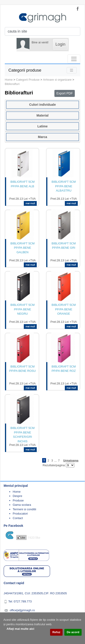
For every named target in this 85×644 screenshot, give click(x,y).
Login (60, 44)
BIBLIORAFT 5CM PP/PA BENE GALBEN (23, 248)
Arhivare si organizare (57, 80)
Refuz (56, 632)
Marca (42, 137)
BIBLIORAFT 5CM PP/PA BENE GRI (64, 246)
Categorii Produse (28, 80)
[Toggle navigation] (74, 59)
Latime (42, 126)
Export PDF (65, 93)
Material (42, 115)
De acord (73, 632)
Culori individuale (42, 105)
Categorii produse (25, 70)
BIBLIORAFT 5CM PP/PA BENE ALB (23, 184)
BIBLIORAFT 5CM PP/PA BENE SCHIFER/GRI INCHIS (23, 434)
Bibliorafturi (12, 84)
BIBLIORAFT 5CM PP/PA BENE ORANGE (64, 309)
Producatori (20, 514)
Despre (17, 496)
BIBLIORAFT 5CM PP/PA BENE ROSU (23, 369)
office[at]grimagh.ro (22, 610)
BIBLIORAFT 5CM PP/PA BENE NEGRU (23, 309)
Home (9, 80)
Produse (18, 500)
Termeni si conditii (24, 509)
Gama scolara (22, 505)
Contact (18, 518)
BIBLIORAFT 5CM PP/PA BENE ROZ (64, 369)
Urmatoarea (71, 461)
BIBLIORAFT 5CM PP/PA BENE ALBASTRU (64, 186)
